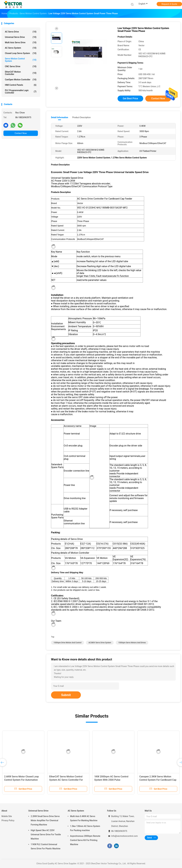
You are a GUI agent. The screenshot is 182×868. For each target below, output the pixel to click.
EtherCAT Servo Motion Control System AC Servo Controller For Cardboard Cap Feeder (66, 780)
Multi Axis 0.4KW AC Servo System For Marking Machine (84, 818)
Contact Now (21, 133)
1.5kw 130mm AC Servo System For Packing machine (85, 828)
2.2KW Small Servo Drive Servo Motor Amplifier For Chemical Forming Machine (45, 820)
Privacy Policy (8, 820)
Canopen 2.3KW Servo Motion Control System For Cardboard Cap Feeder (158, 780)
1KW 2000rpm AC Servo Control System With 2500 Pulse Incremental (111, 780)
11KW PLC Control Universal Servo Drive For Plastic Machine (46, 846)
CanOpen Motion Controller (21, 80)
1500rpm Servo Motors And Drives (132, 643)
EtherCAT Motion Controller (21, 73)
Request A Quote (169, 4)
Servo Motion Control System (21, 60)
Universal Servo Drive (21, 37)
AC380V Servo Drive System (100, 643)
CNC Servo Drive (21, 66)
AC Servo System (21, 48)
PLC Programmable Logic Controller (21, 92)
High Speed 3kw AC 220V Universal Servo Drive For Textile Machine (46, 835)
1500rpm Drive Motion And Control (68, 643)
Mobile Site (7, 816)
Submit (66, 695)
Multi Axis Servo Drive (21, 42)
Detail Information (60, 117)
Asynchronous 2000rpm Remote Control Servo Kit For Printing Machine (85, 840)
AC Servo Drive (21, 32)
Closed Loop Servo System (21, 53)
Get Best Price (130, 98)
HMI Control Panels (21, 85)
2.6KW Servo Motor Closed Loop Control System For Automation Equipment (21, 780)
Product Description (81, 117)
